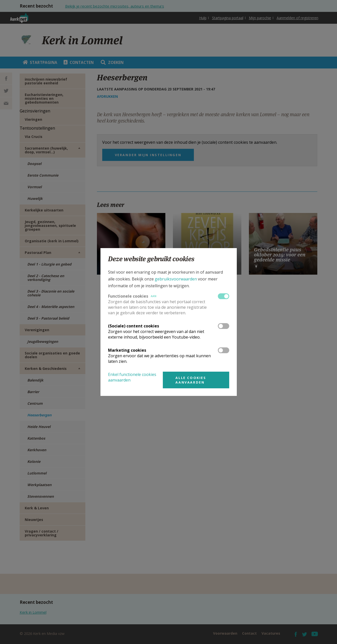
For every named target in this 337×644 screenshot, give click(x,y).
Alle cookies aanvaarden (191, 380)
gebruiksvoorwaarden (176, 279)
